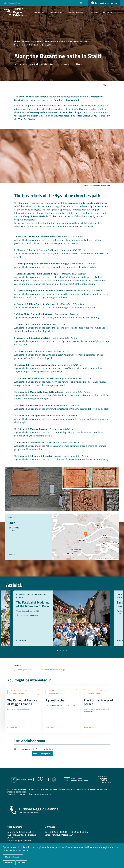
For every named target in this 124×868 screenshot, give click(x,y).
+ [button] (55, 517)
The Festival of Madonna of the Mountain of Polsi (29, 606)
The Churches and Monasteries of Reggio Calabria (22, 692)
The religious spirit (33, 42)
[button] (58, 651)
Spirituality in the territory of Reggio (66, 42)
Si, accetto (9, 863)
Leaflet (98, 559)
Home (17, 42)
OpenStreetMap (107, 559)
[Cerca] (117, 12)
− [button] (55, 520)
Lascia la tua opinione (42, 754)
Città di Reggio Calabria (12, 3)
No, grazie (21, 863)
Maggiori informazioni (13, 857)
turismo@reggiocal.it (62, 835)
